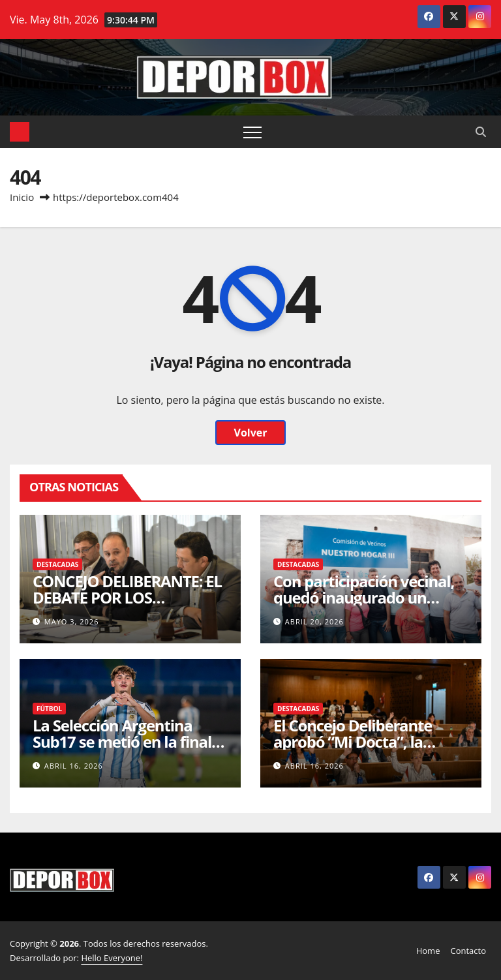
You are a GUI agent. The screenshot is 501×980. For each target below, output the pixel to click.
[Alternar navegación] (252, 132)
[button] (481, 132)
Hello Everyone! (112, 958)
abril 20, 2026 (314, 621)
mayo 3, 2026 (72, 621)
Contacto (468, 951)
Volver (250, 433)
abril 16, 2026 (74, 766)
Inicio (22, 197)
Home (428, 951)
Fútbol (49, 709)
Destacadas (57, 564)
